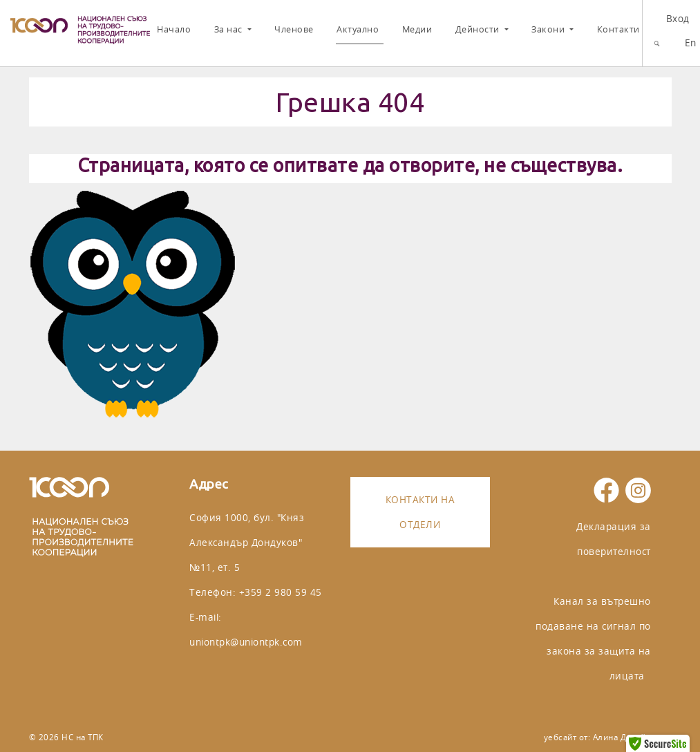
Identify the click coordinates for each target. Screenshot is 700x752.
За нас (230, 29)
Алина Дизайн (622, 737)
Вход (678, 18)
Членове (294, 29)
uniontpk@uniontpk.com (246, 642)
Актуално (358, 29)
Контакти (618, 29)
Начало (174, 29)
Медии (417, 29)
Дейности (479, 29)
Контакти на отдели (420, 512)
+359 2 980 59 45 (281, 592)
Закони (549, 29)
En (691, 43)
